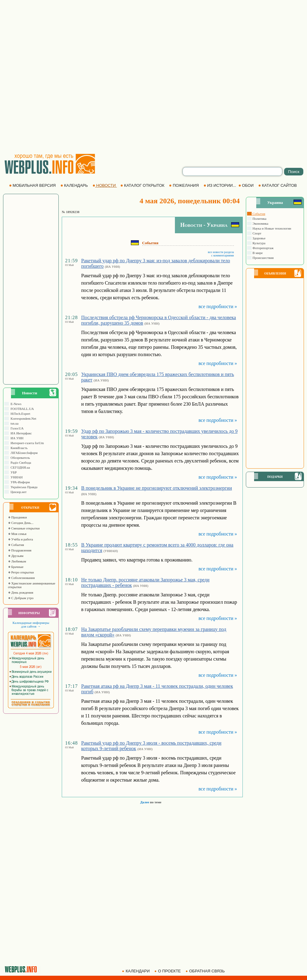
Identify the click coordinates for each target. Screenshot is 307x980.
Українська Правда (23, 487)
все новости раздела (221, 252)
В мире (257, 253)
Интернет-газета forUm (26, 443)
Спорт (257, 233)
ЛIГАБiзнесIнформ (23, 453)
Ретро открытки (21, 572)
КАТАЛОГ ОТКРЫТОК (143, 185)
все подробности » (218, 306)
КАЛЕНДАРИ (136, 971)
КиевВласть (18, 448)
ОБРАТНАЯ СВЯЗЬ (206, 971)
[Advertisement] (74, 77)
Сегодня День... (21, 523)
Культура (259, 243)
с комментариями (223, 255)
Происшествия (263, 258)
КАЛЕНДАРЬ (75, 185)
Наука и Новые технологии (271, 228)
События (16, 545)
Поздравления (20, 550)
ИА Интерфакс (20, 433)
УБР (13, 472)
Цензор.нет (18, 492)
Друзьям (16, 556)
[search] (232, 171)
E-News (15, 404)
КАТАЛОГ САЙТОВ (278, 185)
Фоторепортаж (263, 248)
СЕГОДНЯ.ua (19, 467)
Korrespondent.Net (23, 418)
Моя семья (17, 534)
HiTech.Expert (20, 414)
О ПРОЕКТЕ (168, 971)
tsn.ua (14, 423)
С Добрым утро (21, 598)
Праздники (17, 517)
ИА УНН (16, 438)
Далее (144, 802)
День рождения (21, 592)
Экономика (260, 223)
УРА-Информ (19, 482)
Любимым (17, 561)
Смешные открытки (24, 528)
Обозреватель (19, 458)
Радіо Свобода (20, 462)
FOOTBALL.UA (21, 409)
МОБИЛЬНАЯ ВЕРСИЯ (33, 185)
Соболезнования (21, 578)
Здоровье (259, 238)
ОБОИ (247, 185)
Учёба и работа (20, 539)
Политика (259, 219)
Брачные (16, 567)
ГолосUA (16, 428)
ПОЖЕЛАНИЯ (184, 185)
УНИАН (16, 477)
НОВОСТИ (105, 185)
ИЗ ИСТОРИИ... (220, 185)
